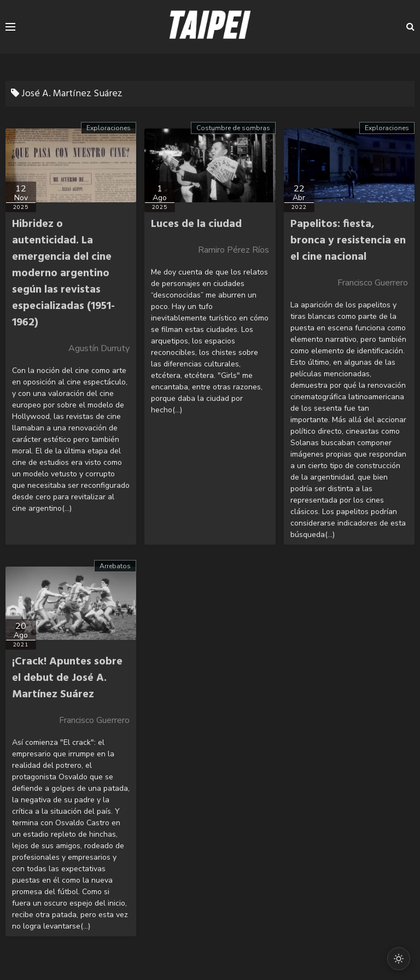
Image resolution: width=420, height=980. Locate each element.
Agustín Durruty (99, 348)
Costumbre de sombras (233, 128)
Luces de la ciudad (196, 224)
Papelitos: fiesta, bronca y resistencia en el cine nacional (348, 241)
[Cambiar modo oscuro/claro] (399, 959)
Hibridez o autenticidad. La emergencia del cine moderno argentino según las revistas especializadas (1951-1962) (63, 273)
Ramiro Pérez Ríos (234, 250)
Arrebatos (115, 566)
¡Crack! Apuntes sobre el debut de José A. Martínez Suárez (67, 678)
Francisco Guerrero (373, 283)
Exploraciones (109, 128)
